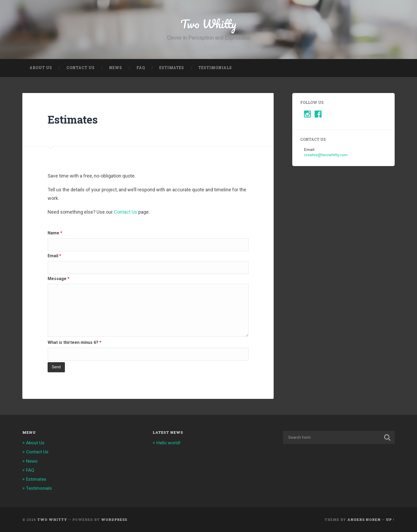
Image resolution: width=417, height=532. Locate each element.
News (116, 68)
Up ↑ (390, 520)
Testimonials (215, 68)
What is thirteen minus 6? (74, 342)
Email (54, 256)
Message (59, 279)
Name (55, 233)
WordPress (114, 520)
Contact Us (81, 68)
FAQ (141, 68)
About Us (41, 68)
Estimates (172, 68)
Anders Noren (364, 520)
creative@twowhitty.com (326, 155)
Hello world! (168, 443)
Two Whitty (208, 24)
